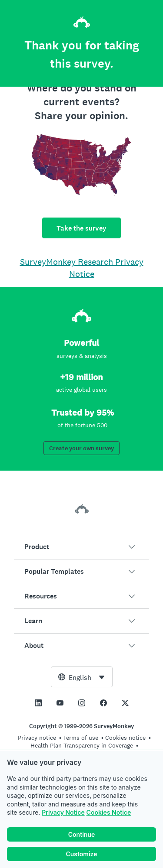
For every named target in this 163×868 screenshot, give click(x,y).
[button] (81, 547)
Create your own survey (81, 448)
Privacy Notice (63, 812)
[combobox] (82, 677)
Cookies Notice (109, 812)
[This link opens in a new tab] (38, 703)
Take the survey (81, 228)
